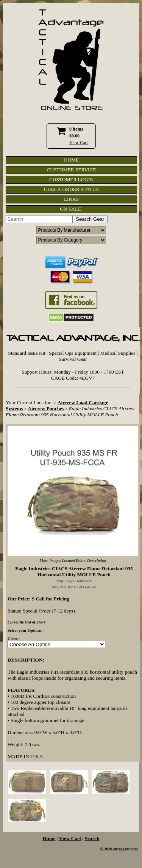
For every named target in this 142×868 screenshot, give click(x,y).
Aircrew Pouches (46, 409)
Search (92, 838)
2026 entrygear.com (121, 849)
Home (49, 838)
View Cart (79, 143)
